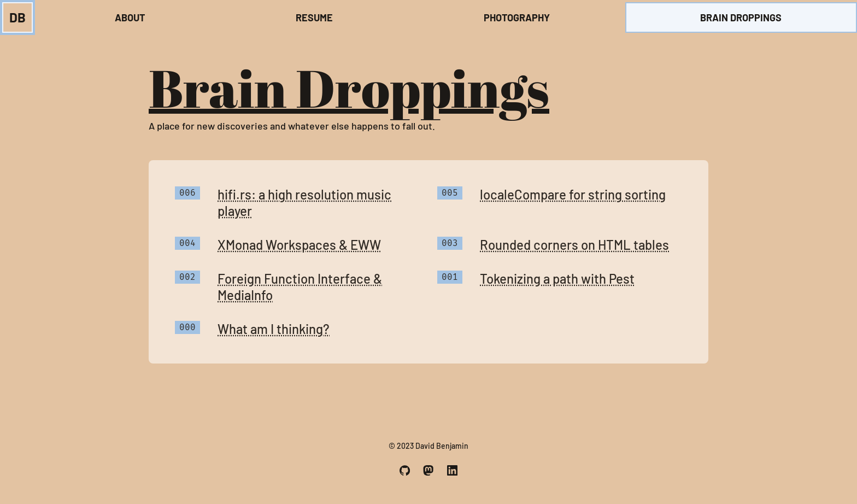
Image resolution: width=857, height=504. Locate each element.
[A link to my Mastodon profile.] (428, 470)
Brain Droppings (741, 17)
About (130, 17)
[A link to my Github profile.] (405, 470)
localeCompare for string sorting (573, 194)
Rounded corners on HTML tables (574, 245)
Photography (517, 17)
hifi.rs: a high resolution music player (304, 203)
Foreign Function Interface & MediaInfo (300, 287)
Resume (314, 17)
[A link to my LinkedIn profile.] (452, 470)
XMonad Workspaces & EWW (299, 245)
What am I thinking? (274, 329)
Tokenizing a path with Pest (557, 279)
